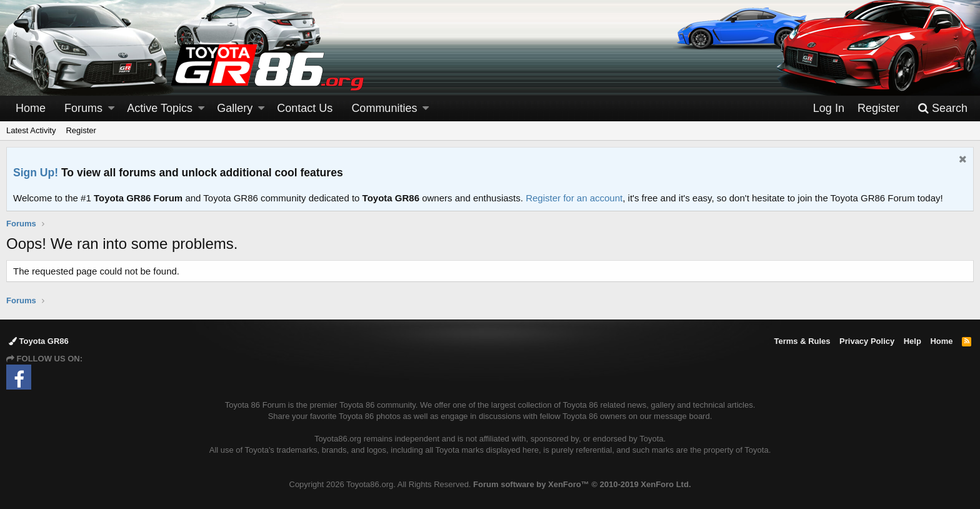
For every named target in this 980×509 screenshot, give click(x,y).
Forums (83, 108)
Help (912, 341)
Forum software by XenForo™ (582, 484)
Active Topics (160, 108)
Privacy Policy (867, 341)
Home (31, 108)
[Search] (942, 108)
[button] (111, 108)
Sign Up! (36, 173)
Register (81, 130)
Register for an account (574, 198)
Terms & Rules (802, 341)
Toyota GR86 (39, 341)
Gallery (235, 108)
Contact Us (305, 108)
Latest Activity (31, 130)
